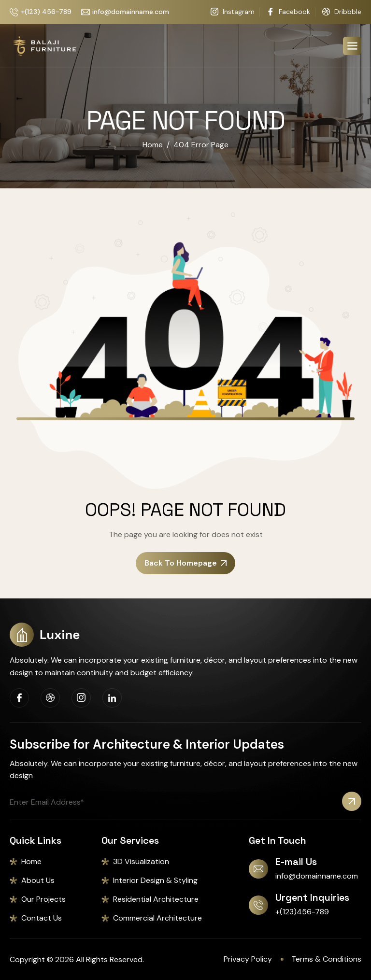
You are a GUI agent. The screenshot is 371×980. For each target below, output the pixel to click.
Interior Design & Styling (155, 880)
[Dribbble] (50, 698)
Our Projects (43, 899)
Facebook (288, 12)
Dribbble (342, 12)
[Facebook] (19, 698)
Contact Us (42, 918)
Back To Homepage (185, 563)
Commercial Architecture (157, 918)
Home (31, 861)
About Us (38, 880)
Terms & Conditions (326, 959)
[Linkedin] (112, 698)
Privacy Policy (248, 959)
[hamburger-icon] (352, 46)
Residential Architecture (156, 899)
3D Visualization (141, 861)
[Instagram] (81, 698)
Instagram (233, 12)
